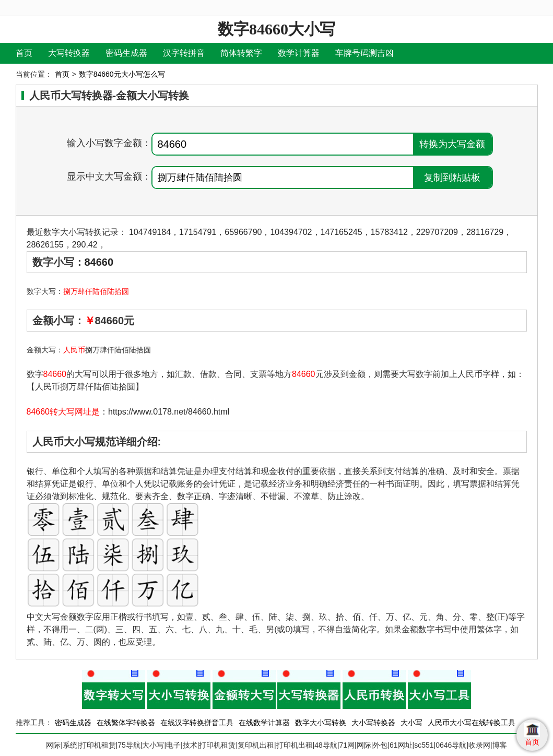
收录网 (479, 745)
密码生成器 (126, 53)
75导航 (129, 745)
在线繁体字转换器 (126, 723)
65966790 (243, 232)
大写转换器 (69, 53)
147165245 (342, 232)
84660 (99, 262)
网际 (53, 745)
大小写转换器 (373, 723)
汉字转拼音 (184, 53)
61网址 (401, 745)
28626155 (45, 245)
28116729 (485, 232)
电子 (173, 745)
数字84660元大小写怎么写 (122, 74)
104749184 (150, 232)
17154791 (198, 232)
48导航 (326, 745)
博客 (500, 745)
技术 (190, 745)
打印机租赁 (98, 745)
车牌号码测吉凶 (364, 53)
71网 (347, 745)
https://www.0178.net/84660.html (169, 412)
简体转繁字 (241, 53)
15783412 (389, 232)
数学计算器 (299, 53)
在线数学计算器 (264, 723)
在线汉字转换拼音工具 (197, 723)
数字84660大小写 (276, 29)
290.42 (85, 245)
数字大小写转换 (321, 723)
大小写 (411, 723)
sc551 (424, 745)
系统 (70, 745)
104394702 (291, 232)
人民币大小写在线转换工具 (472, 723)
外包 (380, 745)
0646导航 (451, 745)
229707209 (437, 232)
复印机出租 (256, 745)
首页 (24, 53)
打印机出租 (295, 745)
